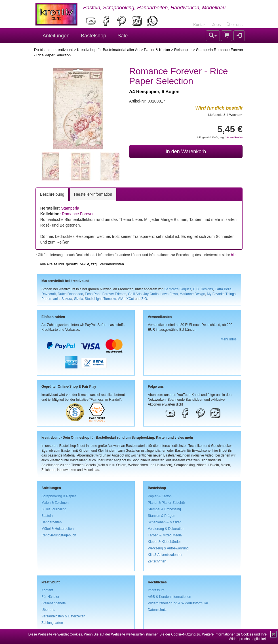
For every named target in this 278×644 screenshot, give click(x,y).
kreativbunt (64, 50)
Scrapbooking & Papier (59, 496)
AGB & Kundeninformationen (169, 597)
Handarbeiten (51, 522)
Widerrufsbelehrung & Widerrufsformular (178, 603)
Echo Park (93, 294)
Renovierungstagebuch (59, 535)
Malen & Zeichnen (55, 503)
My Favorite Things (221, 294)
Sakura (67, 299)
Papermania (50, 299)
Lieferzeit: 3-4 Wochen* (225, 115)
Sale (123, 36)
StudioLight (93, 299)
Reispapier (183, 50)
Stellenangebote (54, 603)
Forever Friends (114, 294)
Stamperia (70, 208)
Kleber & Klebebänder (164, 542)
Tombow (110, 299)
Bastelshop (93, 36)
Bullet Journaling (54, 509)
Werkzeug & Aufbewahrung (168, 548)
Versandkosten (234, 137)
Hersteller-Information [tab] (93, 194)
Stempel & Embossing (164, 509)
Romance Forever (78, 214)
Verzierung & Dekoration (166, 529)
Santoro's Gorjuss (178, 289)
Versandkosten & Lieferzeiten (63, 616)
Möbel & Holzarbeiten (58, 529)
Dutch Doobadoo (70, 294)
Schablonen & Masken (165, 522)
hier (234, 255)
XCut (130, 299)
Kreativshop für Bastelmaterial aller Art (108, 50)
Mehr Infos (229, 339)
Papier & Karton (157, 50)
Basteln (47, 516)
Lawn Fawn (169, 294)
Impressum (156, 590)
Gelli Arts (135, 294)
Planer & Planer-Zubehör (167, 503)
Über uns (234, 25)
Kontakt (200, 25)
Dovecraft (49, 294)
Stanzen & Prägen (162, 516)
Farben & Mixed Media (165, 535)
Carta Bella (223, 289)
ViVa (121, 299)
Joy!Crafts (151, 294)
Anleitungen (56, 36)
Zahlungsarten (52, 623)
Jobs (217, 25)
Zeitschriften (157, 561)
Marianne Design (192, 294)
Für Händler (50, 597)
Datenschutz (157, 610)
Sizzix (78, 299)
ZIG (144, 299)
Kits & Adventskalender (165, 555)
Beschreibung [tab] (52, 194)
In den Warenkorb (186, 152)
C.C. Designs (203, 289)
